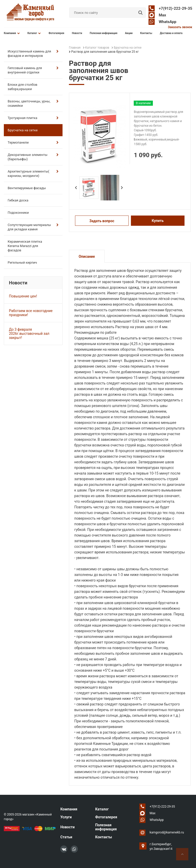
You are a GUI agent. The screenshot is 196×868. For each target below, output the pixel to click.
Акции (129, 33)
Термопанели (33, 142)
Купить (158, 221)
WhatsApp (168, 22)
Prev (76, 188)
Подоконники (18, 213)
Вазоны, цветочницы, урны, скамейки (33, 103)
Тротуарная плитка (33, 118)
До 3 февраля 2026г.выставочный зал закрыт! (29, 334)
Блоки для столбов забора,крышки (22, 87)
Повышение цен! (23, 296)
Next (122, 188)
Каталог (34, 33)
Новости (77, 33)
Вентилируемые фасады (27, 188)
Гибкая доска (18, 200)
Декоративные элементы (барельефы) (33, 157)
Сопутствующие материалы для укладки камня (33, 227)
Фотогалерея (56, 33)
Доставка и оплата (171, 33)
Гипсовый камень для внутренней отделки (33, 70)
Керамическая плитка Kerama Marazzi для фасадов (25, 246)
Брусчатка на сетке (23, 130)
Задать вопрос (102, 221)
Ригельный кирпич (22, 262)
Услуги (66, 817)
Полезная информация (104, 33)
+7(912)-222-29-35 (175, 8)
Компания (12, 33)
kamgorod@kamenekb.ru (167, 832)
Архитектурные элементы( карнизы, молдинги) (33, 174)
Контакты (146, 33)
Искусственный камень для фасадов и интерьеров (33, 53)
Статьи (66, 837)
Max (162, 15)
